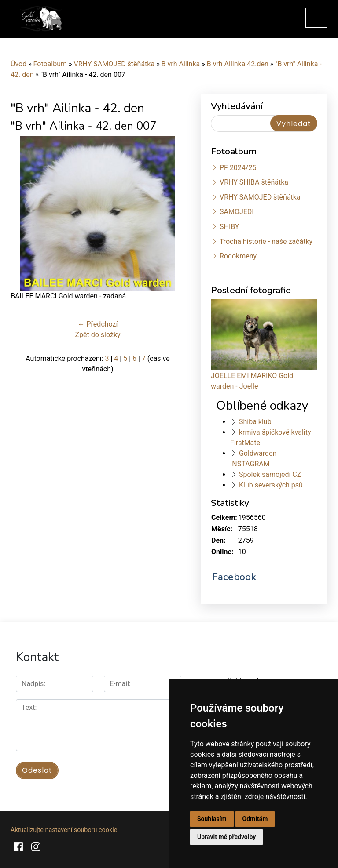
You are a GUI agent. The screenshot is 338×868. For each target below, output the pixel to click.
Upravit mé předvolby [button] (226, 837)
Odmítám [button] (255, 819)
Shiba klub (255, 422)
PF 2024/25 (238, 168)
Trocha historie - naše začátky (266, 242)
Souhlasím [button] (212, 819)
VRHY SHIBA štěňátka (254, 182)
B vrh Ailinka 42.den (238, 64)
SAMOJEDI (237, 212)
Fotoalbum (50, 64)
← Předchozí (98, 324)
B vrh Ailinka (181, 64)
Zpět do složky (97, 335)
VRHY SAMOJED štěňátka (114, 64)
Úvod (18, 64)
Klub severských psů (271, 485)
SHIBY (229, 227)
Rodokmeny (238, 256)
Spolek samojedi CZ (270, 474)
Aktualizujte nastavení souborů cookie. (65, 830)
